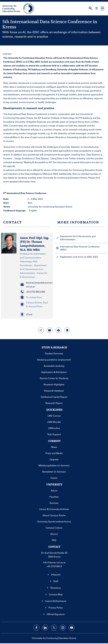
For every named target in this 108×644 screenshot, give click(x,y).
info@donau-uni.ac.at (54, 562)
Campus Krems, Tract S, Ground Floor (34, 304)
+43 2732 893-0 (54, 566)
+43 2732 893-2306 (32, 292)
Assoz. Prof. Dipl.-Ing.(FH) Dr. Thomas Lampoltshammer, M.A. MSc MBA (34, 244)
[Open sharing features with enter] (41, 330)
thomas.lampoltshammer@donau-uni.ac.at (35, 285)
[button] (35, 314)
